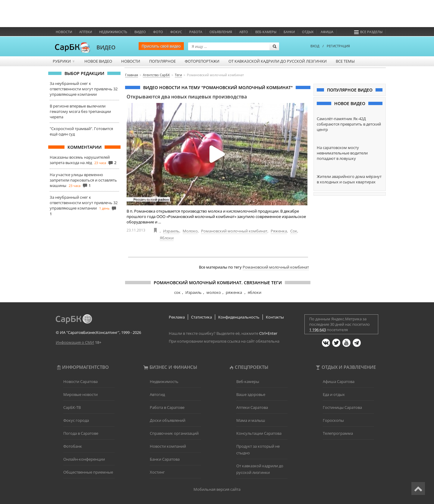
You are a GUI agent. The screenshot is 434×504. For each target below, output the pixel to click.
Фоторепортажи (202, 61)
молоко (214, 292)
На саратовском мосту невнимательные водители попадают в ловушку (342, 153)
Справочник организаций (174, 433)
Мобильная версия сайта (217, 489)
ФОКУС (176, 32)
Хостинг (157, 472)
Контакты (275, 317)
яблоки (255, 292)
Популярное (162, 61)
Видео (140, 32)
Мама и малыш (251, 420)
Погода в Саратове (81, 433)
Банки (289, 32)
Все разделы (368, 32)
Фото (158, 32)
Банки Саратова (165, 459)
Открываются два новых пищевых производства (187, 97)
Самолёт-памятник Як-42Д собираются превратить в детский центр (349, 124)
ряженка (234, 292)
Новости (64, 32)
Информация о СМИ (75, 342)
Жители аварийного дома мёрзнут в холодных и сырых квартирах (349, 179)
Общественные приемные (88, 472)
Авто (244, 32)
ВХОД (315, 46)
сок (177, 292)
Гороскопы (333, 420)
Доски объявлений (168, 420)
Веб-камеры (266, 32)
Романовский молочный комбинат (234, 231)
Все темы (345, 61)
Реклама (177, 317)
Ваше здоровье (251, 394)
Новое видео (98, 61)
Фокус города (76, 420)
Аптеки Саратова (252, 407)
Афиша (327, 32)
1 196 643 (318, 330)
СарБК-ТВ (72, 407)
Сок (294, 231)
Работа (196, 32)
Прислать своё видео (161, 46)
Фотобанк (73, 446)
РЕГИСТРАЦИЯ (338, 46)
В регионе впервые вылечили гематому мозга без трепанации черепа (80, 111)
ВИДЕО (106, 47)
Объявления (221, 32)
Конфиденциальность (239, 317)
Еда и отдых (334, 394)
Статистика (201, 317)
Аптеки (86, 32)
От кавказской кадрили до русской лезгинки (278, 61)
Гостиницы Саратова (342, 407)
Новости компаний (168, 446)
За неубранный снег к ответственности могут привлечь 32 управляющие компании (84, 89)
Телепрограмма (338, 433)
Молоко (190, 231)
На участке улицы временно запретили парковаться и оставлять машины (83, 180)
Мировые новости (80, 394)
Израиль (171, 231)
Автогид (157, 394)
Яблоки (167, 238)
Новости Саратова (80, 381)
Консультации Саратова (259, 433)
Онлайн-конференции (84, 459)
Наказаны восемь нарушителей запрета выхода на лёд (80, 160)
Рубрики (64, 61)
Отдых (308, 32)
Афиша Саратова (339, 381)
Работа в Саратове (167, 407)
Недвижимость (113, 32)
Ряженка (279, 231)
